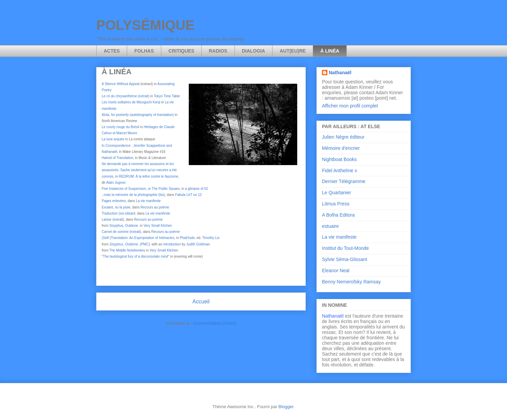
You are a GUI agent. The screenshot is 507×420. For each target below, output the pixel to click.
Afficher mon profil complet (350, 106)
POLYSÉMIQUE (145, 25)
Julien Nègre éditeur (343, 137)
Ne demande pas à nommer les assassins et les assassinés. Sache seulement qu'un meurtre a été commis (139, 170)
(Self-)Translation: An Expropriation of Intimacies (138, 238)
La (104, 139)
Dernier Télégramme (344, 181)
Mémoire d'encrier (341, 148)
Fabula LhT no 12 (188, 195)
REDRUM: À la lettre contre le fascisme (149, 176)
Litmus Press (336, 204)
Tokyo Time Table (167, 96)
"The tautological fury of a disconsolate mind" (135, 256)
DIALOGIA (254, 51)
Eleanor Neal (336, 271)
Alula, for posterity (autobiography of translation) (138, 115)
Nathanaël (340, 73)
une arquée (115, 139)
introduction (172, 244)
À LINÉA (330, 51)
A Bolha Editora (338, 215)
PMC (145, 244)
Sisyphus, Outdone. (124, 226)
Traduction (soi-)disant (118, 213)
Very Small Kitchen (158, 226)
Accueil (201, 302)
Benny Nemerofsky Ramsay (351, 282)
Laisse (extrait (112, 219)
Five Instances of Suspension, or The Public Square (141, 189)
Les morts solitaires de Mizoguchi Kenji (131, 102)
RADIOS (218, 51)
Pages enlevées (114, 201)
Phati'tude (187, 238)
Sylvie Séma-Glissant (344, 259)
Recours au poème (155, 207)
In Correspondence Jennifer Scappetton (133, 146)
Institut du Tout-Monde (345, 248)
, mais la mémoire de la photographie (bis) (133, 195)
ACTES (112, 51)
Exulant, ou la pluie (116, 207)
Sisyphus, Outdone (124, 244)
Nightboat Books (339, 159)
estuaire (330, 226)
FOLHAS (144, 51)
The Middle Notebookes (127, 250)
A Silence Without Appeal (121, 84)
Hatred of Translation (117, 158)
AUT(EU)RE (293, 51)
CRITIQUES (181, 51)
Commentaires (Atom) (215, 323)
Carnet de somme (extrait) (121, 232)
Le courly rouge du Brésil (120, 127)
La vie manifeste (148, 201)
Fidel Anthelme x (340, 171)
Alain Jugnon (116, 183)
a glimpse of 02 (197, 189)
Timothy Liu (211, 238)
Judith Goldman (198, 244)
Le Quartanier (337, 193)
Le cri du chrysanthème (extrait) (126, 96)
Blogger (286, 407)
